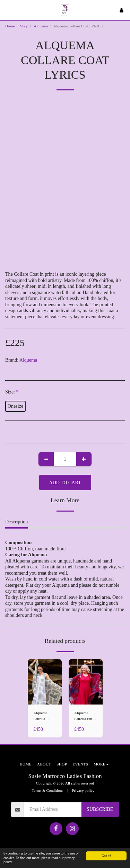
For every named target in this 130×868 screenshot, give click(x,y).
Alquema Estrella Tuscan (40, 716)
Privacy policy (83, 790)
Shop (24, 26)
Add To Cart (65, 483)
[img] (45, 682)
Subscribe (100, 809)
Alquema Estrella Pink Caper (84, 716)
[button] (8, 10)
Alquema (41, 26)
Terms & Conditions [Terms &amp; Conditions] (48, 790)
